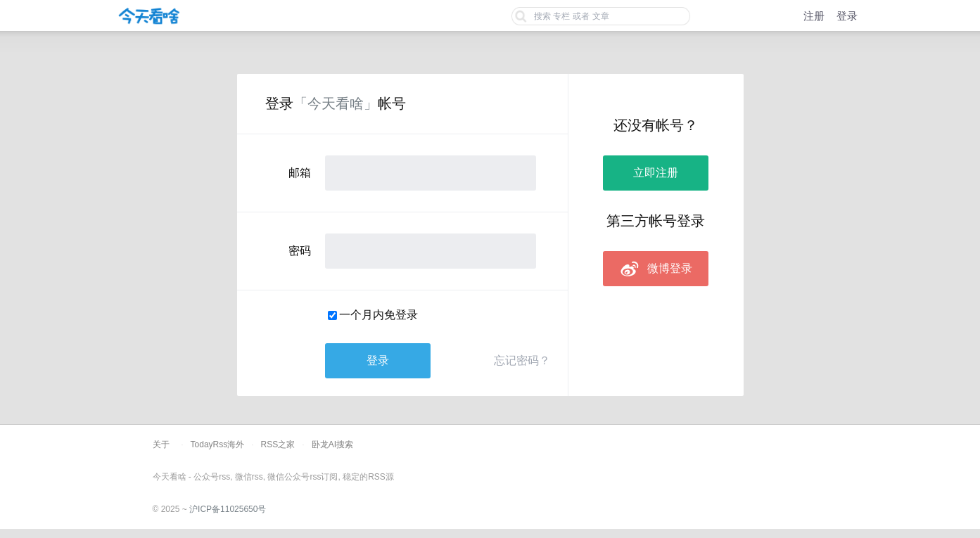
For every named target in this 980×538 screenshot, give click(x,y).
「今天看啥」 (336, 103)
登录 (847, 16)
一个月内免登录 (378, 315)
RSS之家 (278, 444)
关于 (161, 444)
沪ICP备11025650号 (228, 509)
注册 (814, 16)
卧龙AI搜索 (332, 444)
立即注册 (656, 173)
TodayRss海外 (218, 444)
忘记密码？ (522, 360)
